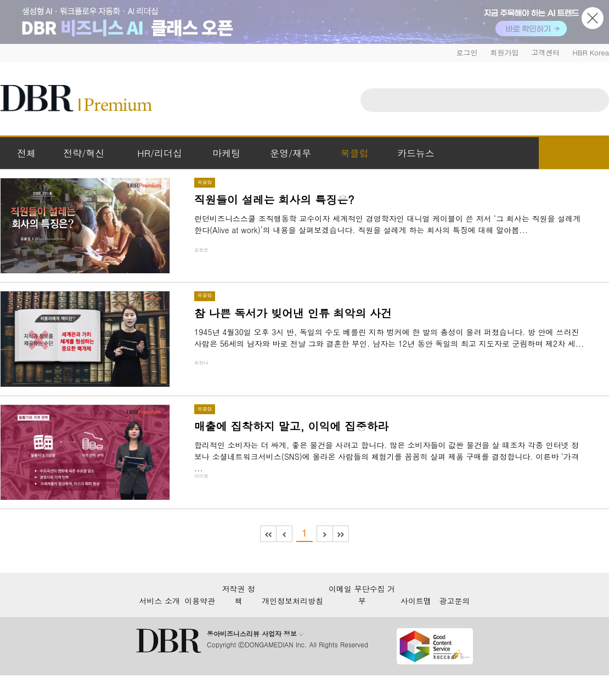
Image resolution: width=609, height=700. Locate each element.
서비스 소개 (159, 601)
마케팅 (226, 153)
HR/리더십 (160, 153)
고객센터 (545, 52)
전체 (26, 153)
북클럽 (355, 153)
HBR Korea (591, 52)
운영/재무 (291, 153)
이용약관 (200, 601)
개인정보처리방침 (292, 601)
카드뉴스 (416, 153)
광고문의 (455, 601)
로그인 (467, 52)
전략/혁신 (84, 153)
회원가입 (504, 52)
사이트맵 (416, 601)
